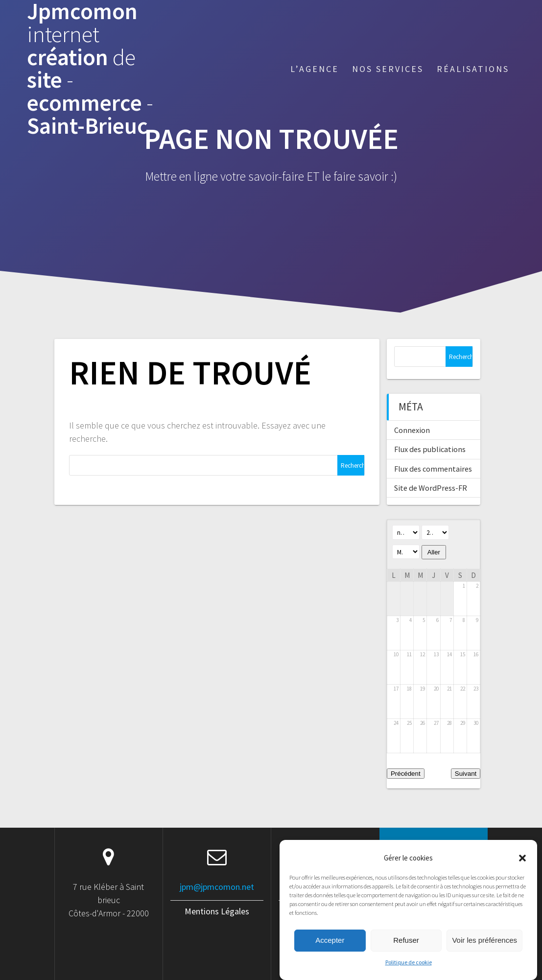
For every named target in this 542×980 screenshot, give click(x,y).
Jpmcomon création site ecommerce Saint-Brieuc (90, 69)
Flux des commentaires (433, 469)
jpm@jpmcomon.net (217, 887)
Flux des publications (430, 449)
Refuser (406, 952)
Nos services (388, 69)
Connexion (412, 430)
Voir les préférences (484, 952)
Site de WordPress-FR (431, 488)
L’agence (315, 69)
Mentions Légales (217, 911)
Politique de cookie (409, 974)
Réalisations (473, 69)
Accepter (330, 952)
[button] (522, 869)
